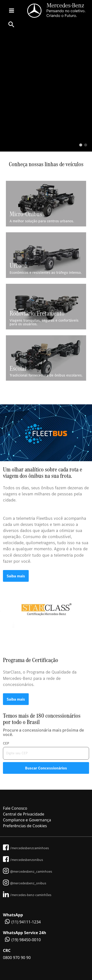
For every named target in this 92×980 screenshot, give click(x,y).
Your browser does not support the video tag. (46, 92)
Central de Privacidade (24, 814)
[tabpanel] (46, 92)
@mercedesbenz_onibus (25, 883)
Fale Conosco (15, 808)
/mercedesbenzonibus (23, 860)
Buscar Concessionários (46, 768)
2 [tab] (86, 145)
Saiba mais (16, 576)
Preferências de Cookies (25, 826)
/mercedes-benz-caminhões (27, 895)
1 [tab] (81, 145)
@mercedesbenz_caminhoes (27, 871)
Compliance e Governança (27, 820)
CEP (6, 743)
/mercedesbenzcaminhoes (26, 848)
